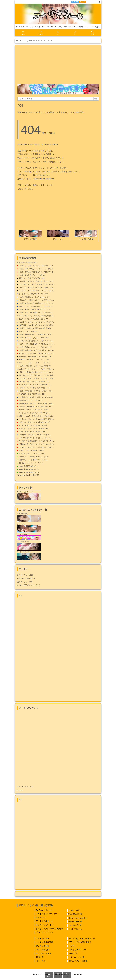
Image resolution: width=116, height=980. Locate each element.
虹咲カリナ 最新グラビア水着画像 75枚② (34, 422)
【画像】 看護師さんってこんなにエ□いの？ (34, 297)
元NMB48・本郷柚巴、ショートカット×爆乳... (35, 360)
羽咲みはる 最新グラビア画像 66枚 (32, 394)
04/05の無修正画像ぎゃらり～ (29, 466)
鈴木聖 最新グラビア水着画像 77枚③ (33, 425)
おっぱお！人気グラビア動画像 (49, 929)
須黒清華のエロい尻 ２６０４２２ (31, 400)
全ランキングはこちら (25, 787)
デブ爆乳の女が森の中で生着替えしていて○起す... (36, 397)
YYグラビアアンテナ (77, 950)
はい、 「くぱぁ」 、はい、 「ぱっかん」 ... (36, 363)
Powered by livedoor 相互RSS (28, 475)
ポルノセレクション (44, 932)
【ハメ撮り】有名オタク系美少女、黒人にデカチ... (36, 281)
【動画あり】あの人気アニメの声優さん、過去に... (36, 447)
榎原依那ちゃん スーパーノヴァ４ (31, 463)
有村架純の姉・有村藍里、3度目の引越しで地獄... (36, 403)
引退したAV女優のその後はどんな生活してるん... (36, 372)
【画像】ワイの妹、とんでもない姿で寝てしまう (36, 266)
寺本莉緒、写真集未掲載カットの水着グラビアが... (36, 441)
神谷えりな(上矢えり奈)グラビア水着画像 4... (35, 385)
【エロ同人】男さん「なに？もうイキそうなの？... (36, 322)
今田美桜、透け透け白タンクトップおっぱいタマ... (36, 444)
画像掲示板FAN (75, 922)
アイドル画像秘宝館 (44, 942)
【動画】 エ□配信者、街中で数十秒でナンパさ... (36, 391)
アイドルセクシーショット (47, 914)
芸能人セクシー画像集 (78, 961)
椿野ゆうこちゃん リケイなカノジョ (32, 454)
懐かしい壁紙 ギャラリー (28, 585)
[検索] (99, 2)
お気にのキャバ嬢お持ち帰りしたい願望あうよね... (36, 300)
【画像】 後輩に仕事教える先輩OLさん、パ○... (35, 309)
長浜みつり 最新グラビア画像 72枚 (32, 278)
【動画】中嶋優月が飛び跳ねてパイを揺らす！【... (36, 272)
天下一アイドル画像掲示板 (80, 942)
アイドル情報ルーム (44, 921)
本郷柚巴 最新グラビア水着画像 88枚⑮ (34, 410)
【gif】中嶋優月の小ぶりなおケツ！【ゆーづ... (35, 438)
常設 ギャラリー (23, 578)
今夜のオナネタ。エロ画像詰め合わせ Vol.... (34, 319)
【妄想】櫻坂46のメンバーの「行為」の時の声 (35, 347)
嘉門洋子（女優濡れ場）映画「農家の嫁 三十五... (36, 407)
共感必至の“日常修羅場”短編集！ (28, 263)
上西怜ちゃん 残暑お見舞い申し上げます (33, 457)
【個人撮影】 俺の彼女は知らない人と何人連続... (36, 325)
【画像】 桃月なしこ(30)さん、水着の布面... (34, 338)
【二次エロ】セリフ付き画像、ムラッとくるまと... (36, 291)
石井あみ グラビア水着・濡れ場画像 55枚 (34, 388)
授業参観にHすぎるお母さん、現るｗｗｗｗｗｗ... (36, 341)
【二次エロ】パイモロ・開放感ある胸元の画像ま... (36, 419)
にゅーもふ (41, 961)
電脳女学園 (73, 953)
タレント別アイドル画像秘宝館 (82, 938)
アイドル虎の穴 (75, 925)
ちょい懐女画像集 (44, 953)
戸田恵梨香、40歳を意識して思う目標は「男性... (36, 356)
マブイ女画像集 (43, 950)
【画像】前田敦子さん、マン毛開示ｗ (32, 275)
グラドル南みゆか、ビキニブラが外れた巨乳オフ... (36, 316)
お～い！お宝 (74, 910)
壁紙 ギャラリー (25, 582)
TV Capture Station (44, 910)
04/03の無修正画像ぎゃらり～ (29, 472)
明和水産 (40, 957)
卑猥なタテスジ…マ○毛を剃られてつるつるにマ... (36, 306)
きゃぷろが (41, 917)
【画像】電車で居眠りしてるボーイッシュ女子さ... (36, 269)
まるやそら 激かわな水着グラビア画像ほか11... (35, 413)
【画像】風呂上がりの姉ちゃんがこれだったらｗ (36, 313)
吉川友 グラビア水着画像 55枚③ (31, 450)
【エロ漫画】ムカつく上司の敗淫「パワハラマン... (36, 284)
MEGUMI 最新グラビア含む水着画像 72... (34, 382)
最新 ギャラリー (25, 575)
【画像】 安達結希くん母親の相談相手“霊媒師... (35, 328)
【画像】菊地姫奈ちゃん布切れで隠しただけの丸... (36, 350)
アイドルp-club (42, 938)
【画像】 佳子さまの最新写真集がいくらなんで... (36, 303)
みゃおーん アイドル (45, 925)
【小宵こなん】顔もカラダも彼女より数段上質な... (36, 288)
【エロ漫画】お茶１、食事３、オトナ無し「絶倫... (36, 378)
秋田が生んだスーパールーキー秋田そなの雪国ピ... (36, 369)
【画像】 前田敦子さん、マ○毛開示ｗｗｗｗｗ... (36, 335)
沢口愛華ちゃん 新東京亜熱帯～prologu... (34, 460)
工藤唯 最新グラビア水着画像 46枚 (32, 432)
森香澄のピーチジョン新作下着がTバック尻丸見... (36, 353)
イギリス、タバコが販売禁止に (30, 331)
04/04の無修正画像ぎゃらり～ (29, 469)
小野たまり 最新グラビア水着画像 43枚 (34, 428)
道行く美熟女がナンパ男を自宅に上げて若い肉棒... (36, 375)
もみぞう (72, 946)
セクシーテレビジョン (78, 918)
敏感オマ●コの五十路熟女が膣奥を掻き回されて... (36, 416)
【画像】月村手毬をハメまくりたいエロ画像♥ (35, 366)
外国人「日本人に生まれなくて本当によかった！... (36, 344)
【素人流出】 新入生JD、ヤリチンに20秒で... (35, 435)
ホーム (21, 41)
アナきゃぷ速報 (43, 946)
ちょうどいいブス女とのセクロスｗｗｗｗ (33, 294)
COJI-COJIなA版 (76, 914)
